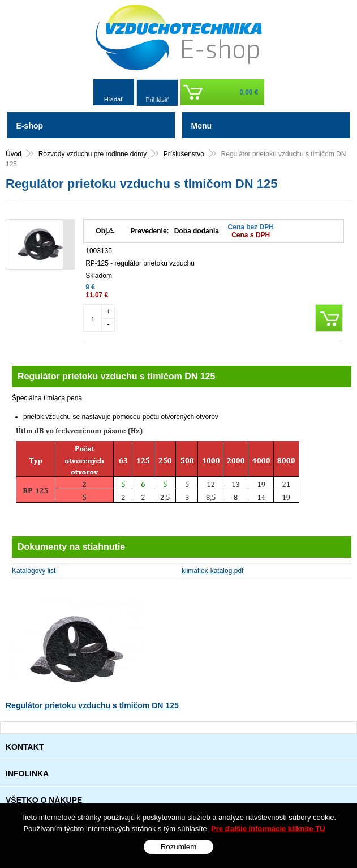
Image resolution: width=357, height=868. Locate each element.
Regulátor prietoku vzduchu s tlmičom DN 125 (92, 705)
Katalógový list (34, 571)
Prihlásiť (157, 100)
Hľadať (114, 99)
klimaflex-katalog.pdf (212, 571)
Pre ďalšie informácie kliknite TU (268, 829)
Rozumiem (179, 847)
